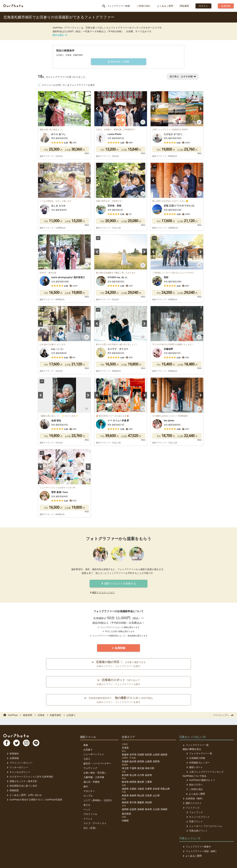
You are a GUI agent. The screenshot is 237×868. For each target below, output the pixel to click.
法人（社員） (90, 828)
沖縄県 (125, 821)
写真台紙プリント (197, 831)
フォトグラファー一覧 (196, 745)
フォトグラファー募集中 (197, 847)
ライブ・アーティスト (95, 823)
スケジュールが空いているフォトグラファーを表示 (68, 85)
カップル (88, 796)
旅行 (86, 786)
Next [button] (88, 109)
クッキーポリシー (17, 767)
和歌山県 (165, 789)
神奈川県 (150, 768)
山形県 (156, 755)
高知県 (148, 802)
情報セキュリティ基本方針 (22, 781)
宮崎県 (164, 809)
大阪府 (141, 789)
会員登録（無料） (193, 798)
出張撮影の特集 (195, 758)
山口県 (156, 796)
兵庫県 (148, 789)
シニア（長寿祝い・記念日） (98, 800)
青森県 (125, 755)
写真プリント (194, 821)
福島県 (164, 755)
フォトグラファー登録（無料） (200, 851)
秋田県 (148, 755)
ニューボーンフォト (94, 754)
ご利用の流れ (144, 6)
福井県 (148, 775)
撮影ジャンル (88, 737)
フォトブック (194, 812)
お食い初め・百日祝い (95, 773)
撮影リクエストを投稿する (118, 584)
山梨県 (148, 761)
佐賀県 (133, 809)
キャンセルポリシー (18, 772)
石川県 (141, 775)
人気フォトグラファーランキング (205, 772)
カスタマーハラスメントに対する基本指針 (30, 777)
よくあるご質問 (165, 6)
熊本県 (148, 809)
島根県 (133, 796)
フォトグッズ (191, 808)
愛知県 (141, 782)
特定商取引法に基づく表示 (22, 786)
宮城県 (141, 755)
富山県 (133, 775)
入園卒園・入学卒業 (94, 777)
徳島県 (125, 802)
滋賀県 (125, 789)
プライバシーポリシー (20, 763)
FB (7, 743)
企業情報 (13, 758)
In (27, 743)
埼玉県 (125, 768)
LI (37, 743)
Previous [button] (40, 109)
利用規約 (13, 754)
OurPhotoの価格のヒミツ (200, 780)
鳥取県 (125, 796)
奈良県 (156, 789)
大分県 (156, 809)
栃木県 (133, 761)
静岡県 (133, 782)
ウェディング (90, 768)
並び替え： (183, 76)
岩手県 (133, 755)
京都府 (133, 789)
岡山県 (141, 796)
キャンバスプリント (198, 817)
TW (17, 743)
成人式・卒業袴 (92, 782)
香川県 (133, 802)
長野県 (156, 761)
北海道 (125, 748)
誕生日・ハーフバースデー (97, 763)
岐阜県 (125, 782)
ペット (87, 809)
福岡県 (125, 809)
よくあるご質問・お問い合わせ (24, 795)
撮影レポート (194, 767)
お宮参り (88, 750)
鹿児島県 (126, 814)
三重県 (148, 782)
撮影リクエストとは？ (104, 592)
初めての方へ (194, 785)
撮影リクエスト (192, 803)
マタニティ (89, 791)
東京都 (141, 768)
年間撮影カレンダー (198, 763)
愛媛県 (141, 802)
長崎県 (141, 809)
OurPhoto (17, 736)
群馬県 (141, 761)
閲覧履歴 (184, 6)
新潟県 (125, 775)
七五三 (87, 759)
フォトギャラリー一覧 (199, 753)
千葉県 (133, 768)
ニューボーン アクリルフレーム (204, 826)
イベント (88, 819)
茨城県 (125, 761)
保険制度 (13, 790)
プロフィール (90, 814)
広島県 (148, 796)
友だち (87, 805)
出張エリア (128, 737)
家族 (86, 745)
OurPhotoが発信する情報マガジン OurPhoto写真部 (34, 800)
